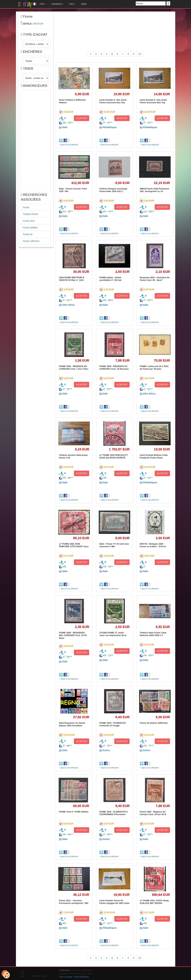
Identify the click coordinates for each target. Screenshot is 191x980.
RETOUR (39, 24)
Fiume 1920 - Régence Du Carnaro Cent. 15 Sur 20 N (153, 813)
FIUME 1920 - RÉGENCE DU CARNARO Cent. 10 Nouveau (114, 368)
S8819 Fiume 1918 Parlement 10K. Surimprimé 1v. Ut (154, 190)
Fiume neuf (29, 221)
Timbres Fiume (31, 214)
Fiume (26, 207)
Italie (65, 127)
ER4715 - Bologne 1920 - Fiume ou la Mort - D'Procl (153, 545)
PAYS (72, 4)
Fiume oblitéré (30, 228)
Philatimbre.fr (65, 970)
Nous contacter (66, 977)
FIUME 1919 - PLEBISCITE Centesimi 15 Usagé (113, 724)
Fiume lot (28, 234)
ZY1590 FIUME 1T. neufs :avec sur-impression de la (113, 634)
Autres (106, 750)
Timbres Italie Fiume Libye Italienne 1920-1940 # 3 (153, 634)
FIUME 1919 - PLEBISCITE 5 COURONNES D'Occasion (113, 813)
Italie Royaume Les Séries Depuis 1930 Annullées (72, 724)
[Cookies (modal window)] (6, 974)
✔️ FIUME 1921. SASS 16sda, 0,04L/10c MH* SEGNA (154, 902)
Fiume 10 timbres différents (154, 723)
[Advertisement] (36, 141)
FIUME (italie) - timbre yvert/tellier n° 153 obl (110, 279)
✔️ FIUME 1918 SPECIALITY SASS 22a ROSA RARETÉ (114, 456)
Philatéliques (110, 127)
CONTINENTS (57, 4)
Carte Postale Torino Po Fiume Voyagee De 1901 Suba (114, 902)
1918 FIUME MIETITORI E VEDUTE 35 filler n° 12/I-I (72, 279)
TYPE (42, 4)
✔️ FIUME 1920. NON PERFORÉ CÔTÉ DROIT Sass (74, 545)
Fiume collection (31, 241)
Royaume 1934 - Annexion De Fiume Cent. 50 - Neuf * (155, 279)
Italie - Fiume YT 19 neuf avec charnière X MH (114, 545)
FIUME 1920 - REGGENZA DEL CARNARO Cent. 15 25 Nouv (73, 635)
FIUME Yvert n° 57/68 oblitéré (74, 812)
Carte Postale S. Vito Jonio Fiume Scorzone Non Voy (113, 101)
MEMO (83, 4)
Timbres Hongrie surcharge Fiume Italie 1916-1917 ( (113, 190)
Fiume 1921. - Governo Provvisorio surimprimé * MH (74, 902)
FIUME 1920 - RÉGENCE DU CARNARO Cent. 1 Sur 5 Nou (74, 368)
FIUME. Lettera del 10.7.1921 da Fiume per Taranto (154, 368)
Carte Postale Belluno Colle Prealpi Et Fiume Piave (154, 456)
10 (140, 54)
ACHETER (82, 118)
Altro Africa (68, 305)
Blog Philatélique (82, 977)
